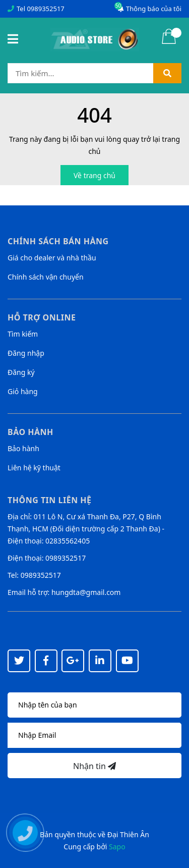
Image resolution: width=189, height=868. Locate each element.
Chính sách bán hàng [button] (58, 241)
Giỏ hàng (23, 391)
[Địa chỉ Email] (94, 735)
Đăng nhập (26, 353)
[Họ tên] (94, 705)
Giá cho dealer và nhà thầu (52, 258)
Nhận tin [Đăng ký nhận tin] (94, 766)
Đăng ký (21, 372)
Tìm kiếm (23, 334)
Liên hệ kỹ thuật (34, 468)
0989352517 (45, 9)
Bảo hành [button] (30, 432)
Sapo (117, 847)
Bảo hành (23, 448)
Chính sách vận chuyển (46, 277)
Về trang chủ (94, 175)
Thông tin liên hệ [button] (50, 500)
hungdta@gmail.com (86, 592)
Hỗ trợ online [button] (42, 317)
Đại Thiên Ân (128, 834)
